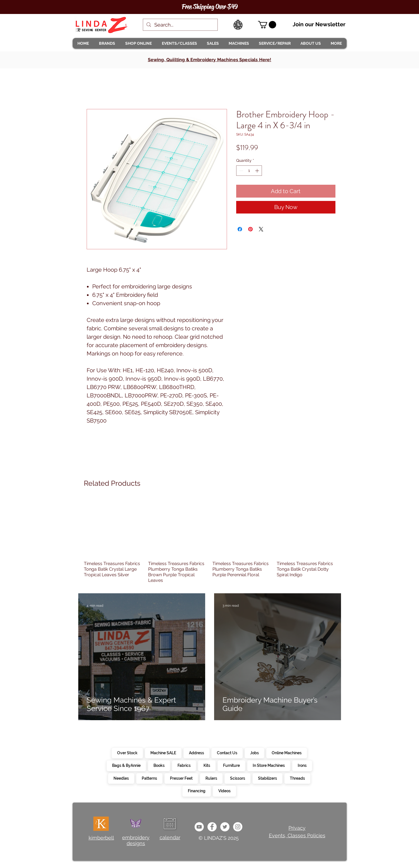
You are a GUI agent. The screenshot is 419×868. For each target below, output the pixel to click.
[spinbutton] (249, 171)
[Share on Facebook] (240, 229)
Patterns (149, 778)
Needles (121, 778)
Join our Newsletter (319, 24)
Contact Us (227, 753)
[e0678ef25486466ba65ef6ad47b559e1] (212, 827)
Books (159, 765)
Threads (297, 778)
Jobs (254, 753)
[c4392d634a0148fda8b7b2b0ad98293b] (225, 827)
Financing (197, 791)
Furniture (231, 765)
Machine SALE (163, 753)
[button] (107, 43)
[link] (267, 25)
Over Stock (127, 753)
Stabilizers (267, 778)
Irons (302, 765)
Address (196, 753)
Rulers (211, 778)
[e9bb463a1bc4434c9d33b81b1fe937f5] (199, 827)
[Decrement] (241, 171)
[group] (210, 540)
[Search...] (180, 25)
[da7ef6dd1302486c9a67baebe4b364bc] (238, 827)
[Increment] (258, 171)
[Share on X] (261, 229)
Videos (224, 791)
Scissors (237, 778)
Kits (207, 765)
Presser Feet (181, 778)
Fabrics (184, 765)
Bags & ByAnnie (126, 765)
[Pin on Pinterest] (250, 229)
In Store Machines (269, 765)
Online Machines (287, 753)
